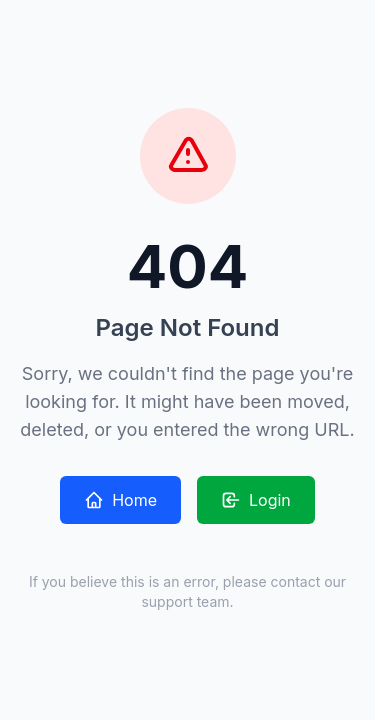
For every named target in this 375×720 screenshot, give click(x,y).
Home (120, 500)
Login (256, 500)
